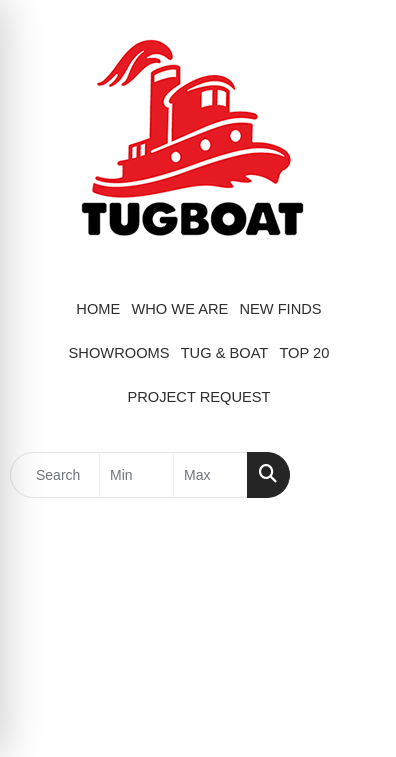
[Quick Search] (55, 475)
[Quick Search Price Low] (136, 475)
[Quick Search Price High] (210, 475)
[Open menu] (356, 475)
